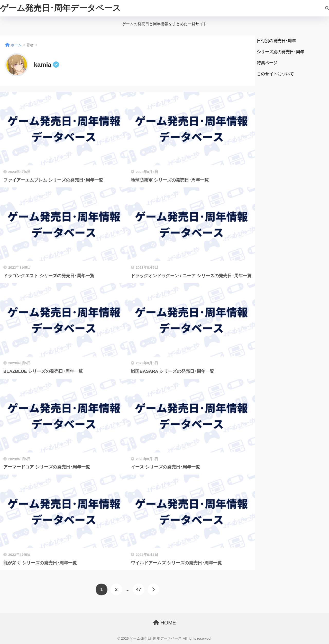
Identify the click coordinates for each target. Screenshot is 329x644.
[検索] (325, 8)
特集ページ (267, 63)
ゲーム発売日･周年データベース (60, 8)
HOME (165, 623)
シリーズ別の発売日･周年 (280, 52)
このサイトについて (275, 74)
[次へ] (153, 589)
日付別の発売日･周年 (276, 41)
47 (138, 589)
